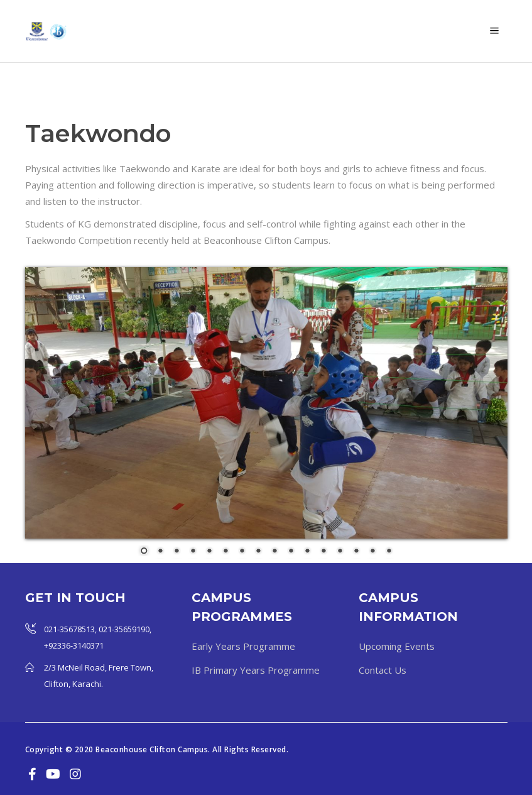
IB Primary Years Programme (256, 670)
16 (389, 552)
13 (340, 552)
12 (323, 552)
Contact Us (383, 670)
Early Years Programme (243, 646)
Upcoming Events (397, 646)
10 (291, 552)
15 (372, 552)
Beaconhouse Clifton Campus (152, 749)
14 (356, 552)
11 (307, 552)
